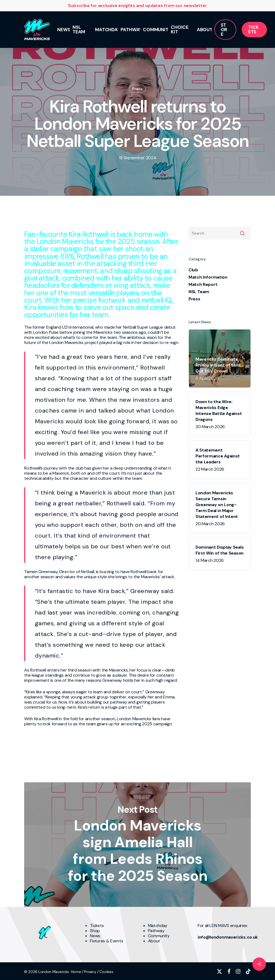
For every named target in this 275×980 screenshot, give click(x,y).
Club (193, 270)
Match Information (208, 277)
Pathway (156, 931)
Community (159, 936)
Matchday (158, 926)
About (154, 941)
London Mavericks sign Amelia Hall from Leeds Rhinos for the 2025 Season (137, 845)
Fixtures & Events (106, 941)
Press (137, 89)
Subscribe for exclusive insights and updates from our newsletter (137, 6)
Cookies (106, 972)
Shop (95, 931)
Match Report (203, 284)
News (95, 936)
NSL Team (199, 292)
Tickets (97, 926)
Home (76, 972)
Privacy (90, 972)
